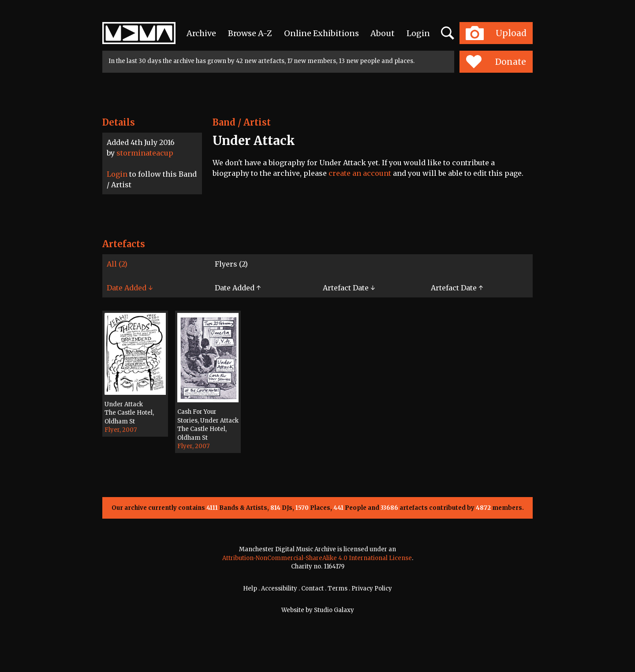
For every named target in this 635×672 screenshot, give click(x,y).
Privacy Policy (372, 588)
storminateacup (145, 153)
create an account (360, 173)
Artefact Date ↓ (349, 288)
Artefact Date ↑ (457, 288)
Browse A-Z (250, 33)
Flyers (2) (231, 264)
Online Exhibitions (321, 33)
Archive (201, 33)
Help (250, 588)
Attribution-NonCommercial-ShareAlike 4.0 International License (317, 558)
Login (418, 33)
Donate (496, 62)
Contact (312, 588)
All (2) (117, 264)
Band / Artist (242, 122)
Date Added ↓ (130, 288)
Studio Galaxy (334, 610)
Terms (338, 588)
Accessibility (279, 588)
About (383, 33)
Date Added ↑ (238, 288)
